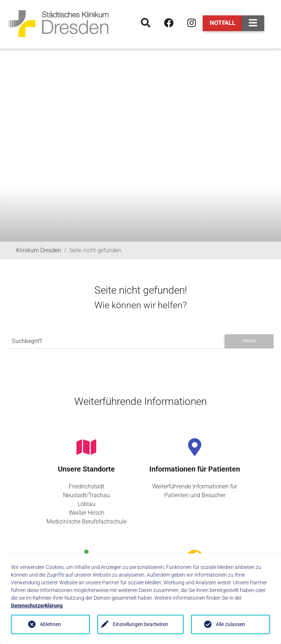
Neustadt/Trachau (86, 495)
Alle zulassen (231, 624)
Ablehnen (50, 624)
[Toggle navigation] (253, 23)
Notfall (222, 23)
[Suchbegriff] (115, 341)
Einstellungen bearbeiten (140, 624)
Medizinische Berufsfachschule (87, 522)
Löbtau (87, 504)
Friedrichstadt (87, 486)
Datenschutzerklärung (37, 606)
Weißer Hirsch (87, 513)
